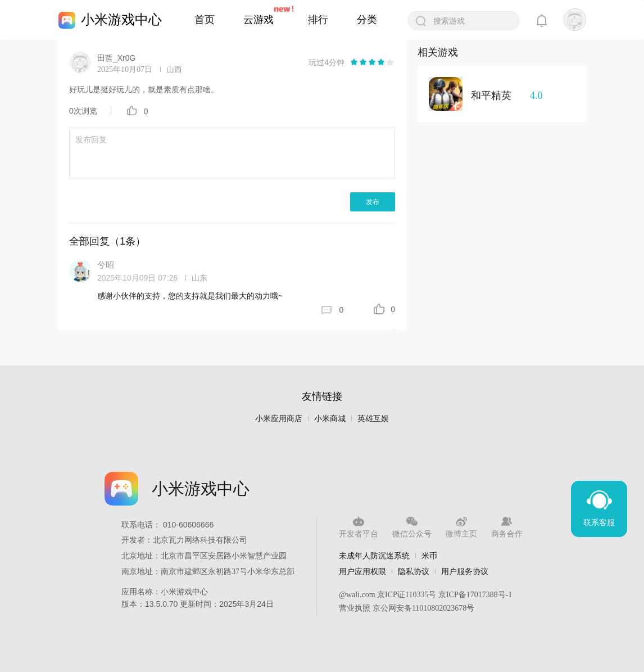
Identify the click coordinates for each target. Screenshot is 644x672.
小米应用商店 (279, 419)
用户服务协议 (465, 571)
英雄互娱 (373, 419)
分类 (367, 20)
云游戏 (258, 20)
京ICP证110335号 (407, 595)
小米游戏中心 (121, 19)
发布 (373, 202)
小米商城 (330, 419)
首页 (205, 20)
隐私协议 (414, 571)
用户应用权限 (362, 571)
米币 (429, 556)
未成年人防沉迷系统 (374, 556)
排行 (318, 20)
